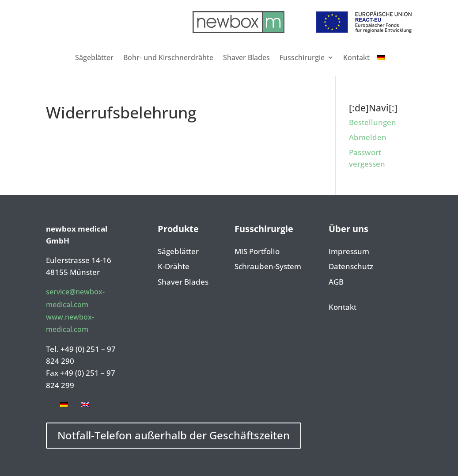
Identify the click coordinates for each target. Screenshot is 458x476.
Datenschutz (351, 267)
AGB (336, 282)
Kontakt (356, 57)
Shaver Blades (246, 57)
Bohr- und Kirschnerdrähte (168, 57)
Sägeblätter (94, 57)
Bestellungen (373, 122)
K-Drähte (174, 267)
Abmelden (368, 137)
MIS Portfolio (257, 252)
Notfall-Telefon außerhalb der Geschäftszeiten (174, 435)
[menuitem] (381, 57)
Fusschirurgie (302, 57)
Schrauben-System (268, 267)
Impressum (349, 252)
